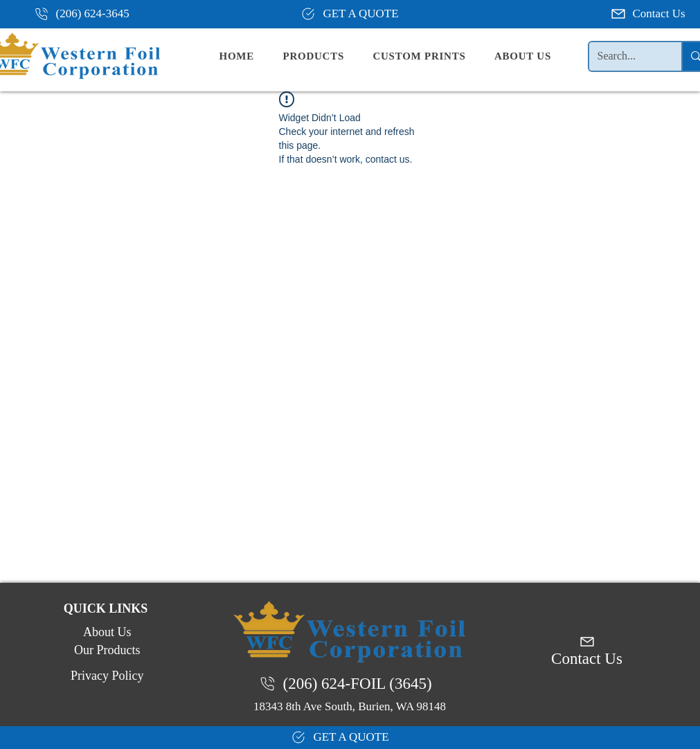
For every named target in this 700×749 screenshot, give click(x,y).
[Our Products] (106, 651)
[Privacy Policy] (106, 676)
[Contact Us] (649, 14)
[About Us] (106, 633)
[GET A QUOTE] (350, 14)
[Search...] (625, 56)
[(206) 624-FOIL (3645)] (350, 684)
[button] (325, 56)
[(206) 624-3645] (87, 14)
